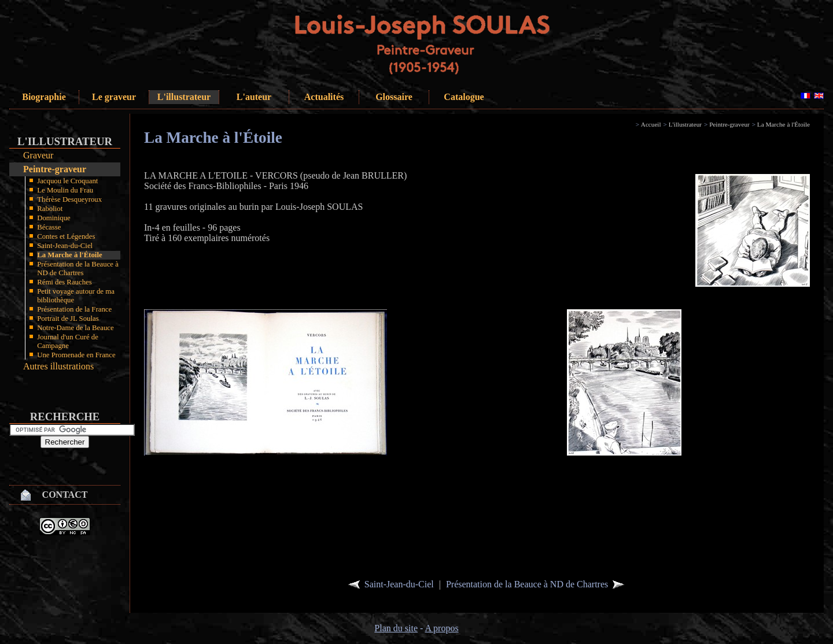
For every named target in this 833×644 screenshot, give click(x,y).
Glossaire (394, 97)
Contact (65, 495)
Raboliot (50, 209)
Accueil (651, 124)
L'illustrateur (184, 97)
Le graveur (114, 97)
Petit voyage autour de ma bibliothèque (76, 296)
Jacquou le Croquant (67, 181)
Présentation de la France (74, 309)
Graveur (38, 155)
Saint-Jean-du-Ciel (65, 246)
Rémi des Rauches (64, 282)
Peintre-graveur (55, 169)
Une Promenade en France (76, 355)
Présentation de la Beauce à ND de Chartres (78, 269)
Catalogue (464, 97)
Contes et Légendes (66, 236)
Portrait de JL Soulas (68, 319)
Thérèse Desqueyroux (69, 199)
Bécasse (49, 227)
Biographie (44, 97)
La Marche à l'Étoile (69, 255)
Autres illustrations (58, 366)
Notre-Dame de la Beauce (75, 328)
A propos (441, 628)
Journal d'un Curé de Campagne (68, 341)
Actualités (324, 97)
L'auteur (254, 97)
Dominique (54, 218)
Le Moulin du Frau (65, 190)
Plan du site (396, 628)
